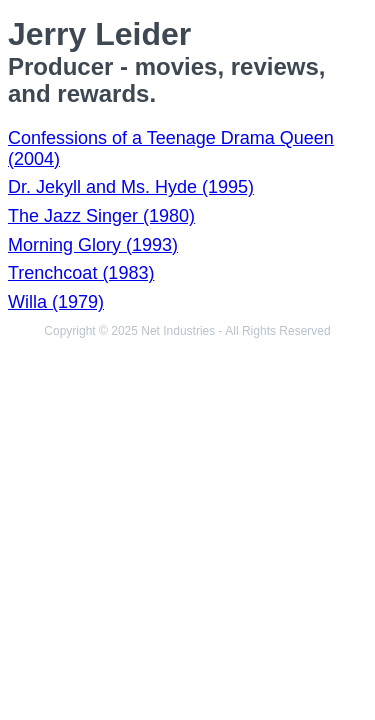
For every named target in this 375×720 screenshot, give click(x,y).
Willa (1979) (56, 302)
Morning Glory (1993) (93, 245)
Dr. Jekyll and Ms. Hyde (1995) (131, 187)
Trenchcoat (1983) (81, 273)
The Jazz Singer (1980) (101, 216)
